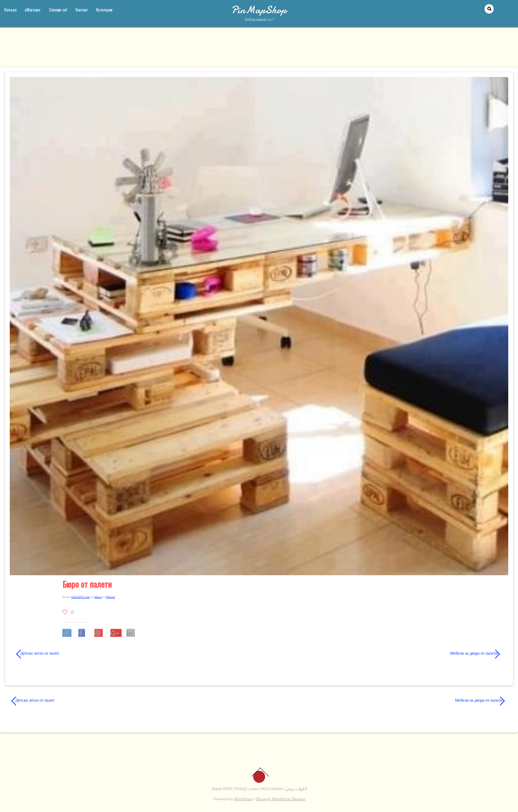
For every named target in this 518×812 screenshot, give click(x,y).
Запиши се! (58, 10)
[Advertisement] (259, 50)
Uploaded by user (80, 597)
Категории (104, 10)
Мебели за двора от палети (386, 653)
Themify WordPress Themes (281, 799)
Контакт (82, 10)
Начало (10, 10)
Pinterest (110, 597)
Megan (98, 597)
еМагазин (33, 10)
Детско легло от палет (38, 653)
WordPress (243, 799)
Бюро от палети (87, 584)
